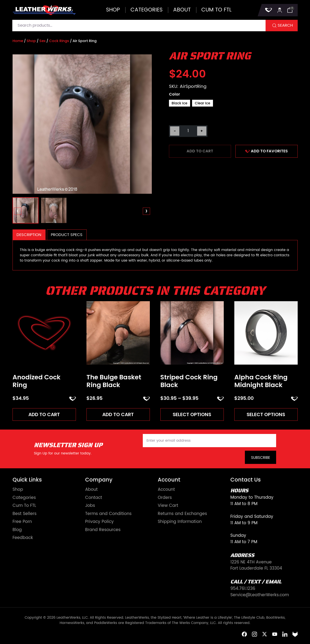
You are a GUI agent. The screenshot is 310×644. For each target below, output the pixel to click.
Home (18, 41)
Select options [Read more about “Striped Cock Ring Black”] (192, 414)
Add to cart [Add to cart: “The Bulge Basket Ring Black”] (118, 414)
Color (174, 94)
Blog (17, 530)
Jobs (90, 506)
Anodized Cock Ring (37, 381)
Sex (42, 41)
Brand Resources (103, 530)
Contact (94, 498)
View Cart (168, 506)
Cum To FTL (24, 506)
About (182, 10)
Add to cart (200, 151)
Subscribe (261, 458)
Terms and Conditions (108, 514)
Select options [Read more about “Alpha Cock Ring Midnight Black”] (266, 414)
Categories (147, 10)
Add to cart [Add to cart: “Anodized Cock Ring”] (44, 414)
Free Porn (22, 522)
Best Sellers (25, 514)
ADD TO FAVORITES (267, 151)
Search (285, 25)
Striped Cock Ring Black (189, 381)
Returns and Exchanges (182, 514)
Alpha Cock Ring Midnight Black (261, 381)
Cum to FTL (216, 10)
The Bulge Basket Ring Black (114, 381)
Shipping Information (180, 522)
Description (29, 235)
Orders (165, 498)
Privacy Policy (99, 522)
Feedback (23, 538)
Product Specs (67, 235)
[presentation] (18, 211)
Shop (113, 10)
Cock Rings (59, 41)
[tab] (29, 235)
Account (166, 490)
